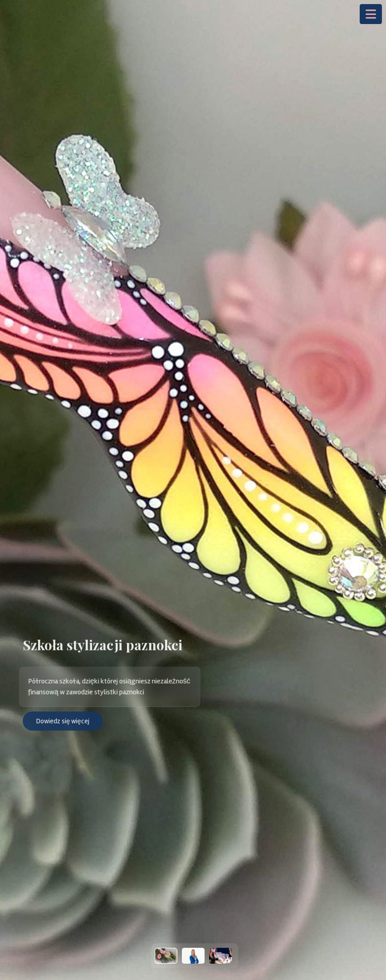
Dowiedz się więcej (63, 721)
